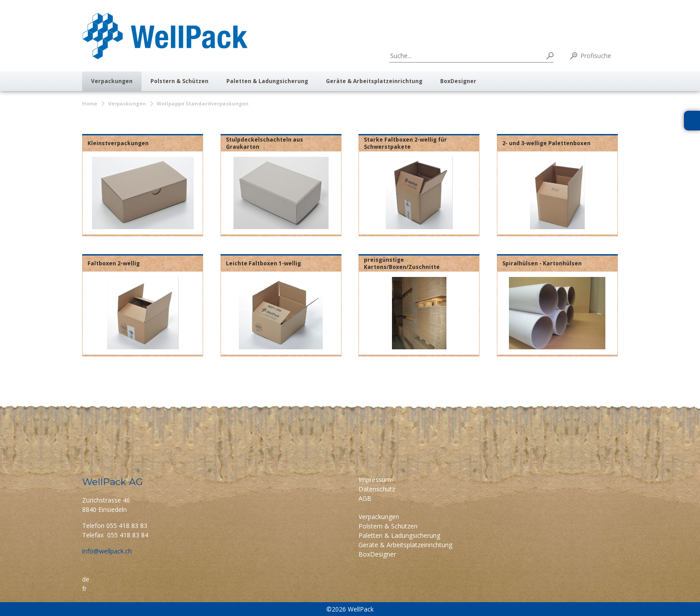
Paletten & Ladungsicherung (267, 81)
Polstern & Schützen (179, 81)
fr (84, 589)
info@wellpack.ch (107, 551)
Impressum (375, 480)
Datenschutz (377, 489)
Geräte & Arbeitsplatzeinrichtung (374, 81)
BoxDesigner (458, 81)
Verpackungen (112, 81)
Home (90, 103)
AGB (365, 498)
